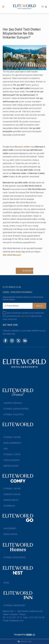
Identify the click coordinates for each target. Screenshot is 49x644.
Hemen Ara (25, 641)
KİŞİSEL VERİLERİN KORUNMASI (18, 292)
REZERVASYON (28, 271)
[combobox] (42, 7)
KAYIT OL (39, 306)
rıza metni (25, 316)
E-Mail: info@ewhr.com (13, 621)
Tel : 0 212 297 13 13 (12, 617)
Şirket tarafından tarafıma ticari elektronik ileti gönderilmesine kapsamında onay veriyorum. (23, 316)
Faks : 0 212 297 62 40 (34, 617)
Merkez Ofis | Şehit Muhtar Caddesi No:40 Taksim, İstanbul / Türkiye (23, 613)
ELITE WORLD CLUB (12, 287)
